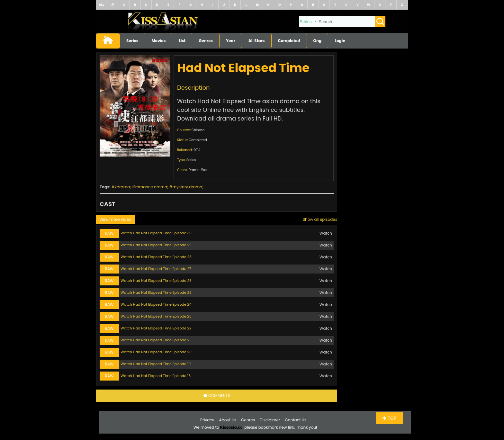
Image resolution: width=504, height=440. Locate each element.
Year (231, 41)
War (204, 170)
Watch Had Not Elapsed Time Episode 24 (156, 304)
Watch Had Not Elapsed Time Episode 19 (156, 364)
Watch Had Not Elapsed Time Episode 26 (156, 281)
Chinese (198, 130)
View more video (115, 219)
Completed (289, 41)
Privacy (207, 420)
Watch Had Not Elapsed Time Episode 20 (156, 352)
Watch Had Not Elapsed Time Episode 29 (156, 245)
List (182, 41)
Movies (159, 41)
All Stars (257, 41)
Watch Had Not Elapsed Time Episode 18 (156, 376)
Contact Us (296, 420)
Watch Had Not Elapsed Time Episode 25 (156, 292)
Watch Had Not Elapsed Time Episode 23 (156, 316)
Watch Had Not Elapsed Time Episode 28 (156, 257)
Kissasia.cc (231, 427)
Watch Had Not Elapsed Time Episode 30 (156, 233)
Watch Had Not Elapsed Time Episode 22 (156, 328)
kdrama (122, 187)
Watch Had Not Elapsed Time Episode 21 (155, 340)
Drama (194, 170)
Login (340, 41)
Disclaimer (270, 420)
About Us (228, 420)
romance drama (151, 187)
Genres (206, 41)
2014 (197, 150)
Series (132, 41)
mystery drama (188, 187)
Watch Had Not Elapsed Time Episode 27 (156, 269)
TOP (389, 418)
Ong (318, 41)
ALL (102, 5)
